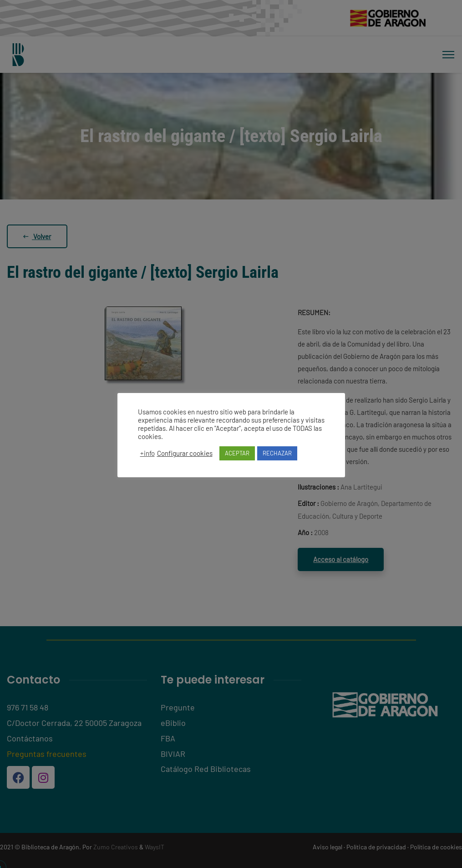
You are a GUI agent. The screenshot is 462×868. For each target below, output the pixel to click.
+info (147, 453)
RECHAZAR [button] (277, 453)
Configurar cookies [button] (185, 453)
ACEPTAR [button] (237, 453)
